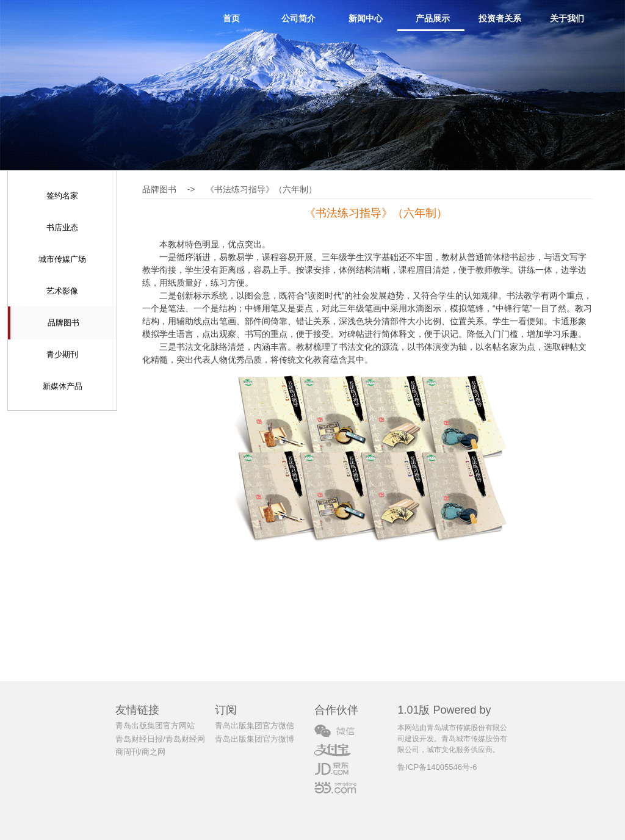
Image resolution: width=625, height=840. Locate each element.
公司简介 (298, 18)
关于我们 (567, 18)
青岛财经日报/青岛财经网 (160, 739)
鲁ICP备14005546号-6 (437, 767)
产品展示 (433, 18)
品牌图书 (63, 323)
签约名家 (62, 196)
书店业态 (62, 227)
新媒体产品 (63, 386)
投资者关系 (500, 18)
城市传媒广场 (62, 259)
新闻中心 (366, 18)
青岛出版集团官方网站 (155, 726)
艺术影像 (62, 291)
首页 (231, 18)
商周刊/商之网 (140, 752)
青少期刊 (62, 354)
